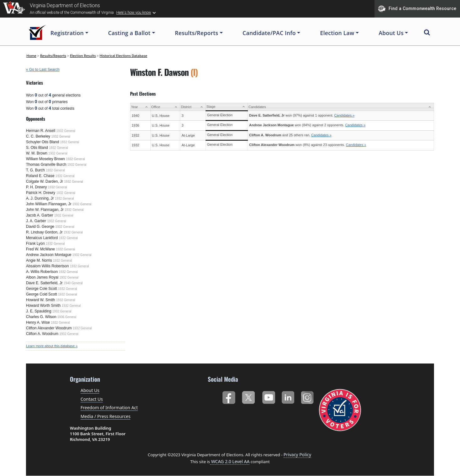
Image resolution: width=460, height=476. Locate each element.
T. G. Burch (35, 170)
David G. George (40, 227)
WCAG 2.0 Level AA (230, 461)
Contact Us (92, 399)
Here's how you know (134, 13)
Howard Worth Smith (43, 306)
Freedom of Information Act (109, 408)
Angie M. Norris (39, 260)
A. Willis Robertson (42, 272)
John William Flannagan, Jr (49, 204)
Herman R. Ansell (41, 131)
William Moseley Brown (45, 159)
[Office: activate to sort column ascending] (165, 107)
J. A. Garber (36, 221)
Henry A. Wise (38, 322)
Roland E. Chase (40, 176)
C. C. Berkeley (38, 136)
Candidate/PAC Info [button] (269, 33)
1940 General (73, 283)
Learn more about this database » (52, 346)
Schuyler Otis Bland (42, 142)
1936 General (67, 317)
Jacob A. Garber (40, 215)
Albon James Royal (42, 277)
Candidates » (345, 115)
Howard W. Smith (41, 300)
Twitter (248, 396)
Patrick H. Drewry (41, 193)
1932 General (66, 131)
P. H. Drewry (36, 187)
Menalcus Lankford (42, 238)
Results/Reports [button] (196, 33)
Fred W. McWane (40, 249)
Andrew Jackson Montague (49, 255)
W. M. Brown (37, 153)
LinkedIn (288, 396)
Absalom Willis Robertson (47, 266)
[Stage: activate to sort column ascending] (227, 107)
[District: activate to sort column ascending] (193, 107)
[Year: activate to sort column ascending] (141, 107)
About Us (90, 390)
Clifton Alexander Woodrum (49, 328)
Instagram (308, 396)
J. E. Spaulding (39, 311)
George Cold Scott (42, 294)
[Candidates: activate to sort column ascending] (341, 107)
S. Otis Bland (37, 148)
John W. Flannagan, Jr (45, 210)
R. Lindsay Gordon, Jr (44, 232)
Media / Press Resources (105, 416)
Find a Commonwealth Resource (417, 9)
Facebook (229, 396)
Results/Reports (53, 56)
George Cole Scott (42, 289)
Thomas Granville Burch (46, 165)
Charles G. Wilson (41, 317)
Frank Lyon (35, 243)
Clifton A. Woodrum (42, 334)
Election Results (83, 56)
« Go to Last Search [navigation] (43, 70)
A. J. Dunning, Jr (40, 198)
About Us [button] (391, 33)
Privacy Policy (297, 455)
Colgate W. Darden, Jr (44, 181)
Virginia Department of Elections (65, 5)
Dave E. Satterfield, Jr (44, 283)
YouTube (268, 396)
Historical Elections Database (123, 56)
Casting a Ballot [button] (129, 33)
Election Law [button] (337, 33)
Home (31, 56)
